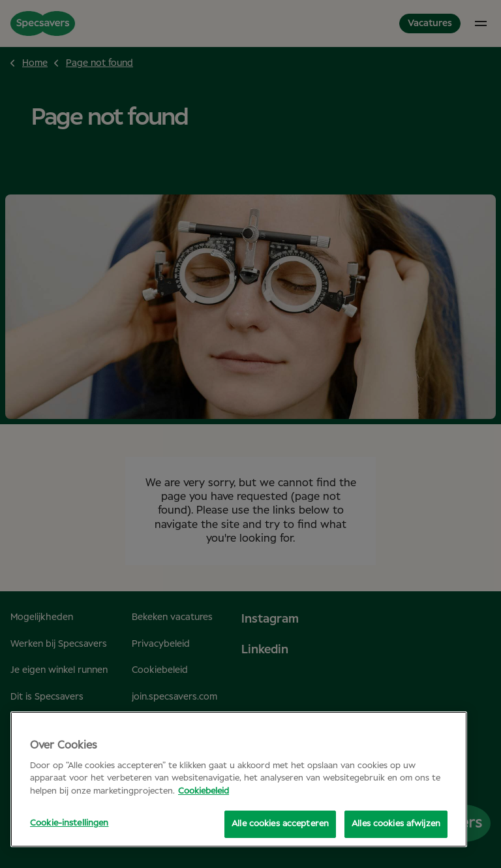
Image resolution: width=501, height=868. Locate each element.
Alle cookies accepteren (280, 824)
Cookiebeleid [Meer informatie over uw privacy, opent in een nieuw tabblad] (204, 791)
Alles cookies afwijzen (396, 824)
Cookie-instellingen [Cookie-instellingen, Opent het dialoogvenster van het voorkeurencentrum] (69, 823)
